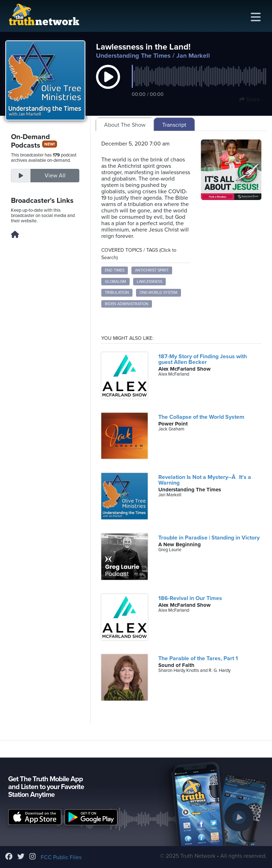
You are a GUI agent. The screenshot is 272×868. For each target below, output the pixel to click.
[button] (108, 84)
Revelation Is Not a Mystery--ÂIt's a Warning (205, 480)
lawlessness (149, 282)
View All (55, 176)
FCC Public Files (61, 857)
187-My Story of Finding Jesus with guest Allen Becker (203, 359)
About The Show (125, 125)
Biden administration (127, 304)
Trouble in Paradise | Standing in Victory (209, 538)
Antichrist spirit (152, 270)
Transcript (174, 125)
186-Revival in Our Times (190, 598)
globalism (115, 282)
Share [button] (250, 99)
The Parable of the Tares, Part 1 (198, 658)
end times (115, 270)
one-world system (158, 293)
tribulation (117, 293)
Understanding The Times (133, 56)
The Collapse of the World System (201, 417)
